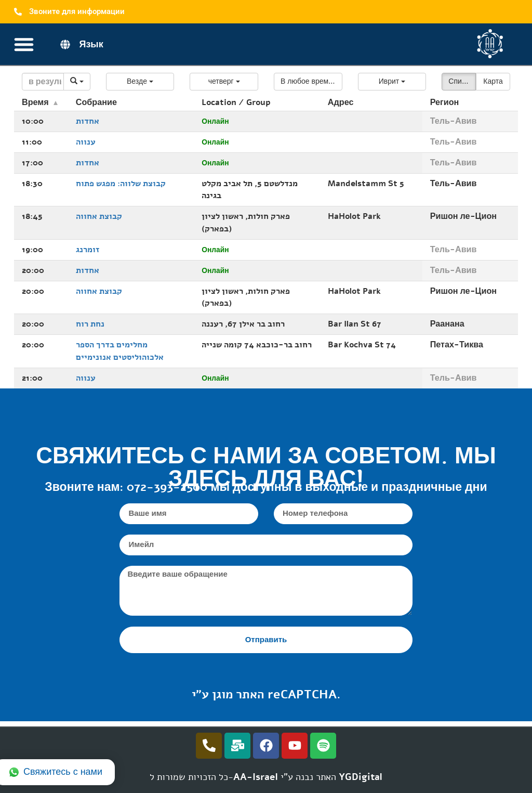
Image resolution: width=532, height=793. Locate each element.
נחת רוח (90, 324)
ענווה (86, 142)
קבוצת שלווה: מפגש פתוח (121, 184)
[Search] (43, 82)
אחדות (88, 121)
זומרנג (88, 250)
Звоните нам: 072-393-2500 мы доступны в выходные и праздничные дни (266, 487)
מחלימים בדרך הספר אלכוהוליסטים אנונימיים (120, 351)
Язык (91, 44)
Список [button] (461, 81)
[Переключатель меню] (24, 44)
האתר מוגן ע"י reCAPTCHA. (266, 694)
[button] (140, 82)
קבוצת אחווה (99, 216)
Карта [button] (493, 81)
